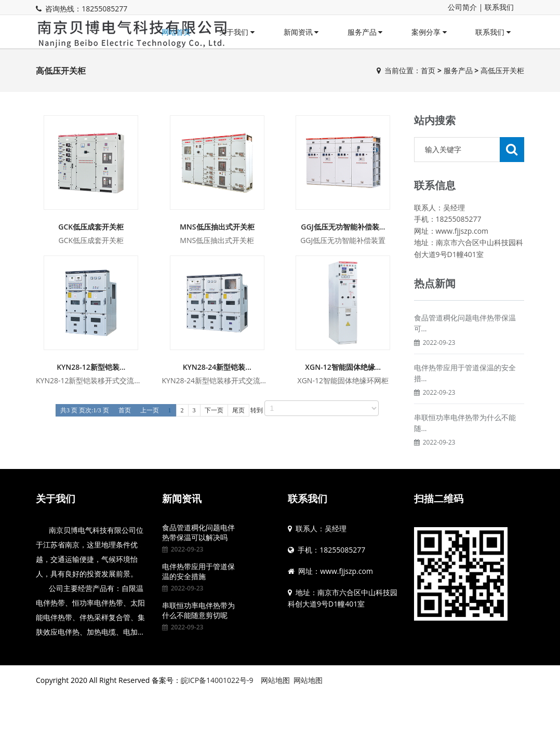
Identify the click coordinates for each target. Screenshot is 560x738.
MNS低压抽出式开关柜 (217, 227)
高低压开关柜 (502, 70)
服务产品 (365, 32)
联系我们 (499, 7)
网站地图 (275, 680)
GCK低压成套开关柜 (91, 227)
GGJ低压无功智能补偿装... (343, 227)
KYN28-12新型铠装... (91, 367)
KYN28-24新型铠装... (217, 367)
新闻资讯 (301, 32)
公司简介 (462, 7)
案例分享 (429, 32)
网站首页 (176, 32)
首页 (428, 70)
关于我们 (237, 32)
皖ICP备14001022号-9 (217, 680)
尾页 (238, 410)
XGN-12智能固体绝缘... (343, 367)
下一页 (214, 410)
